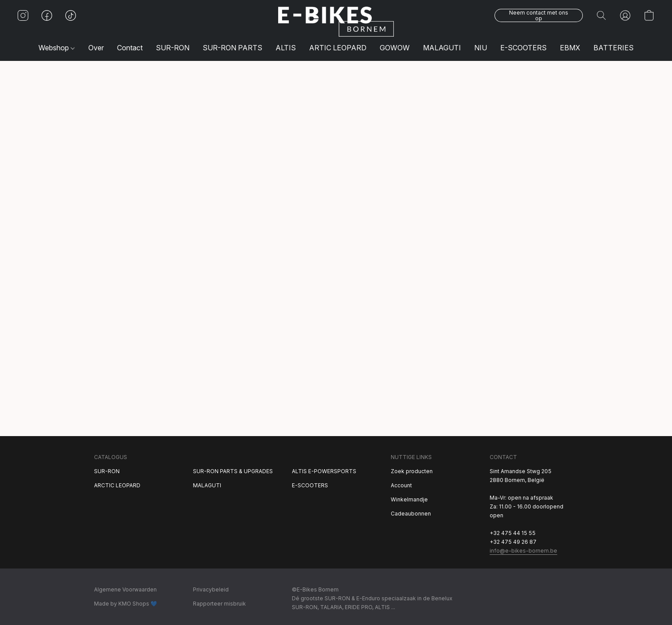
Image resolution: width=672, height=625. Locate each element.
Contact (130, 48)
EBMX (570, 48)
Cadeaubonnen (411, 514)
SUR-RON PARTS (232, 48)
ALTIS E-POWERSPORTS (324, 471)
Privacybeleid (211, 589)
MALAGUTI (442, 48)
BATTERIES (613, 48)
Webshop (57, 48)
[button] (336, 22)
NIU (481, 48)
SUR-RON (173, 48)
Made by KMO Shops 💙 (126, 604)
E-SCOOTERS (523, 48)
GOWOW (395, 48)
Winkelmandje (409, 499)
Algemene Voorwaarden (125, 589)
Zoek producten (412, 471)
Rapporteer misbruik (219, 604)
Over (96, 48)
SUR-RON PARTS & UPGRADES (233, 471)
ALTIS (286, 48)
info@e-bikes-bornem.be (523, 551)
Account (401, 485)
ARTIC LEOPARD (338, 48)
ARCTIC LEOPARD (117, 485)
